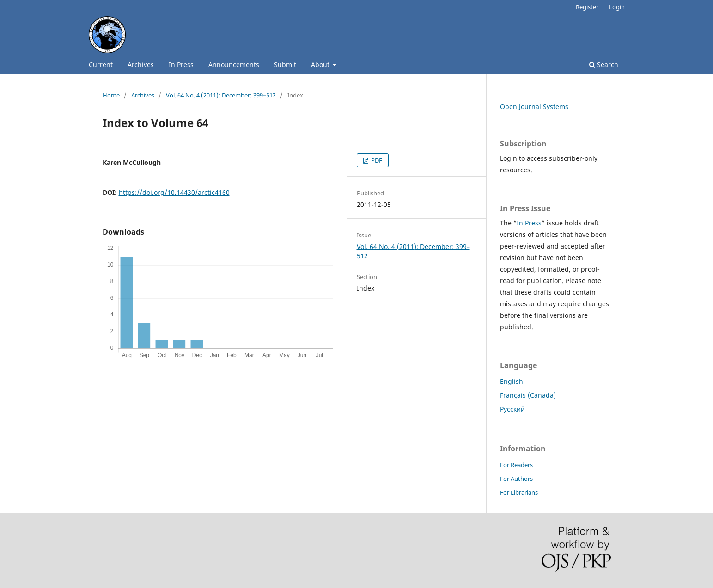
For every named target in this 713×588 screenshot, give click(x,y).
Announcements (234, 64)
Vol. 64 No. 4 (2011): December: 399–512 (221, 95)
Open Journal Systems (534, 106)
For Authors (516, 479)
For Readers (516, 465)
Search (604, 64)
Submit (285, 64)
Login (617, 7)
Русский (512, 409)
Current (101, 64)
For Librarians (519, 492)
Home (111, 95)
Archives (141, 64)
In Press (181, 64)
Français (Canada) (528, 395)
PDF (376, 160)
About (321, 64)
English (512, 381)
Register (587, 7)
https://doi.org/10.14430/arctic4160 (174, 192)
